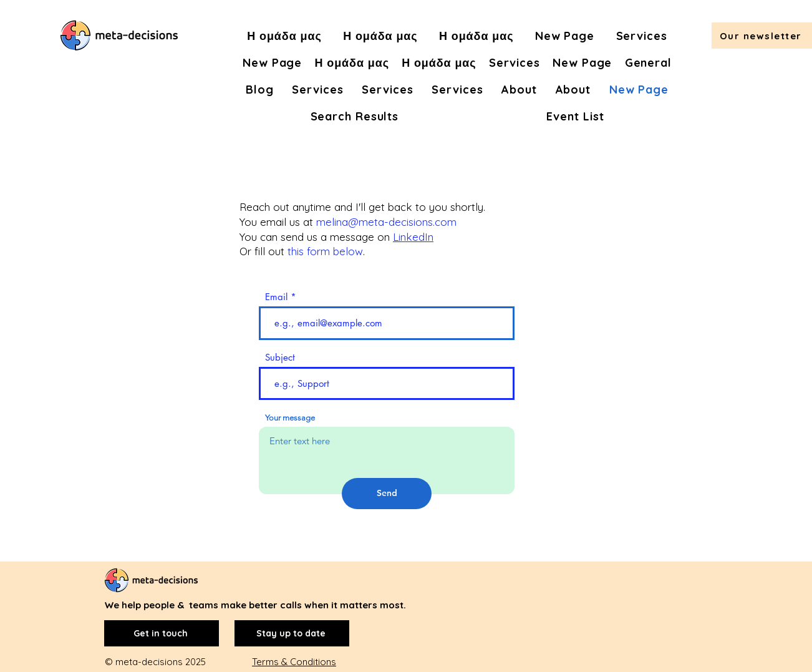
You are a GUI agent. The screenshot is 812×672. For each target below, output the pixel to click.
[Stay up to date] (292, 633)
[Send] (387, 494)
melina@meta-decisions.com (386, 222)
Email (276, 297)
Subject (280, 357)
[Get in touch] (162, 633)
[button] (762, 36)
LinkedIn (413, 237)
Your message (290, 418)
